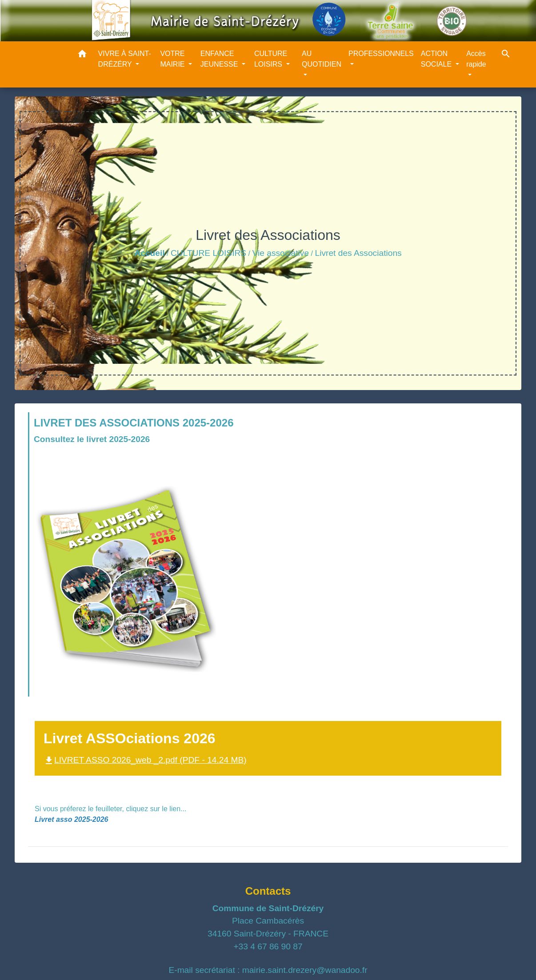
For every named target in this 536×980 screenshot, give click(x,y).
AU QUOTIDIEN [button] (322, 59)
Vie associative (281, 253)
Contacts (268, 891)
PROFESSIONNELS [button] (381, 54)
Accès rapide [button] (476, 59)
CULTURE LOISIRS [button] (271, 59)
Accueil (149, 253)
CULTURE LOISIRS (208, 253)
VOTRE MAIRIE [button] (173, 59)
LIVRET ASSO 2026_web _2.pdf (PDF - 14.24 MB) (145, 760)
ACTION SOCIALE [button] (437, 59)
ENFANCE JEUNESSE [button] (220, 59)
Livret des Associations (358, 253)
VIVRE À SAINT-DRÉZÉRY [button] (125, 59)
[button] (82, 55)
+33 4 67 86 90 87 (268, 946)
